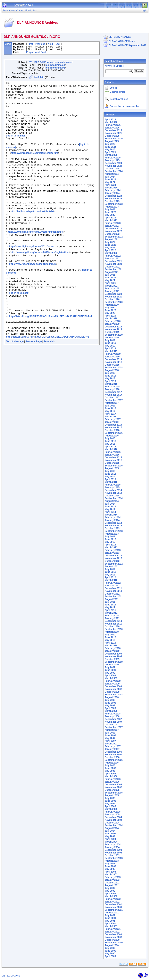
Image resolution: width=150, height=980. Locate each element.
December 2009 (113, 654)
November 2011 (113, 591)
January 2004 (112, 847)
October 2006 (112, 757)
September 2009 (114, 662)
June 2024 (110, 179)
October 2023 (112, 201)
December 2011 (113, 588)
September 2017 (114, 400)
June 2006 (110, 768)
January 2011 (112, 618)
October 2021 (112, 267)
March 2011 (111, 613)
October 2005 (112, 790)
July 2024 (110, 177)
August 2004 (112, 828)
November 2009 (113, 656)
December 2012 (113, 556)
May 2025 (110, 150)
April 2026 (110, 120)
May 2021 (110, 280)
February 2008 (113, 714)
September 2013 (114, 531)
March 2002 (111, 896)
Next (50, 44)
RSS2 (142, 964)
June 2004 (110, 834)
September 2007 (114, 727)
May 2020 (110, 313)
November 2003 (113, 853)
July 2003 (110, 864)
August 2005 (112, 795)
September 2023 (114, 204)
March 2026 (111, 122)
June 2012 (110, 572)
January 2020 (112, 324)
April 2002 (110, 894)
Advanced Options (114, 66)
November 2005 (113, 787)
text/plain (39, 77)
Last (58, 44)
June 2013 (110, 539)
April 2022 (110, 250)
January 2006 (112, 782)
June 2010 (110, 637)
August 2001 (112, 913)
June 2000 (110, 951)
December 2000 (113, 934)
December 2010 (113, 621)
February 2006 (113, 779)
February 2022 (113, 256)
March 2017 (111, 417)
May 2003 (110, 869)
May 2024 (110, 182)
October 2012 (112, 561)
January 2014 (112, 520)
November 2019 (113, 329)
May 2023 (110, 215)
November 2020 (113, 297)
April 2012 (110, 577)
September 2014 (114, 498)
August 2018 (112, 370)
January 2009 (112, 684)
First (30, 44)
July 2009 (110, 667)
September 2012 (114, 564)
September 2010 (114, 629)
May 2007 (110, 738)
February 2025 (113, 158)
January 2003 (112, 880)
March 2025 (111, 155)
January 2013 (112, 553)
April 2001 (110, 924)
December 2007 (113, 719)
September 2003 (114, 858)
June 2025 (110, 147)
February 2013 (113, 550)
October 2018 (112, 365)
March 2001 (111, 926)
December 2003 (113, 850)
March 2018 (111, 384)
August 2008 (112, 697)
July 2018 (110, 373)
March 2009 (111, 678)
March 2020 (111, 318)
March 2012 (111, 580)
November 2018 (113, 362)
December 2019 (113, 327)
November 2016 (113, 428)
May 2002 (110, 891)
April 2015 (110, 479)
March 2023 (111, 220)
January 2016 (112, 455)
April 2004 (110, 839)
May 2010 (110, 640)
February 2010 (113, 648)
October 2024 (112, 169)
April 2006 (110, 774)
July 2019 (110, 340)
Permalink (49, 391)
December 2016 (113, 425)
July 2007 (110, 733)
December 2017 (113, 392)
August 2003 (112, 861)
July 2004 (110, 831)
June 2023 (110, 212)
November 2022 (113, 231)
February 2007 (113, 746)
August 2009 (112, 665)
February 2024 (113, 190)
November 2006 (113, 755)
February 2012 (113, 583)
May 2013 (110, 542)
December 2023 (113, 196)
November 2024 (113, 166)
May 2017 (110, 411)
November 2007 (113, 722)
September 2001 (114, 910)
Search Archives (114, 61)
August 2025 (112, 141)
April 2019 (110, 348)
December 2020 (113, 294)
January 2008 (112, 716)
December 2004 (113, 817)
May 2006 (110, 771)
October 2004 (112, 823)
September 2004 (114, 825)
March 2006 (111, 776)
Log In (113, 88)
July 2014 (110, 504)
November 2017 (113, 395)
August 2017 (112, 403)
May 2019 (110, 346)
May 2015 (110, 477)
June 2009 (110, 670)
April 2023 (110, 218)
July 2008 (110, 700)
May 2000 (110, 954)
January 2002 (112, 902)
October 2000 (112, 940)
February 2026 (113, 125)
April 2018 (110, 381)
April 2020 (110, 316)
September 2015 (114, 466)
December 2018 (113, 359)
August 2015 (112, 468)
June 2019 (110, 343)
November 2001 (113, 907)
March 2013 (111, 547)
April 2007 (110, 741)
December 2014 (113, 490)
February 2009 (113, 681)
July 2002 (110, 888)
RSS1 (133, 964)
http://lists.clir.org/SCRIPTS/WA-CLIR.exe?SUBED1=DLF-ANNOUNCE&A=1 (51, 362)
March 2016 (111, 449)
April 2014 (110, 512)
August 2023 (112, 207)
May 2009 (110, 673)
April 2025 (110, 152)
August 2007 (112, 730)
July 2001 (110, 915)
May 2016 (110, 444)
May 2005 (110, 804)
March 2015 (111, 482)
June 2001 (110, 918)
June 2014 (110, 507)
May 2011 (110, 607)
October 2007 (112, 725)
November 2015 (113, 460)
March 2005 (111, 809)
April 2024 (110, 185)
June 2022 (110, 245)
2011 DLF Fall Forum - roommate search (51, 62)
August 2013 (112, 534)
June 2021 (110, 278)
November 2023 (113, 199)
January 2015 (112, 487)
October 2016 (112, 430)
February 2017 (113, 419)
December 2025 (113, 130)
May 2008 (110, 706)
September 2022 (114, 237)
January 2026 (112, 128)
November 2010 (113, 624)
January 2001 (112, 932)
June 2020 (110, 310)
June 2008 (110, 703)
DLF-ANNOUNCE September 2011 (128, 45)
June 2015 (110, 474)
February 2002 (113, 899)
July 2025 (110, 144)
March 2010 (111, 646)
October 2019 (112, 332)
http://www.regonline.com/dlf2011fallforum (34, 167)
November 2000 (113, 937)
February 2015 (113, 485)
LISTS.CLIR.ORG (11, 976)
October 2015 (112, 463)
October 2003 (112, 855)
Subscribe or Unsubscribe (124, 106)
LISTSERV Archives (120, 37)
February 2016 (113, 452)
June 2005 (110, 801)
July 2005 (110, 798)
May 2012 (110, 575)
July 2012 (110, 569)
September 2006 (114, 760)
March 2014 (111, 515)
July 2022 (110, 242)
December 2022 (113, 229)
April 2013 (110, 545)
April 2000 (110, 956)
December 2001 (113, 904)
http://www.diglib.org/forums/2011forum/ (32, 279)
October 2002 (112, 883)
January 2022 (112, 259)
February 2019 (113, 354)
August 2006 (112, 763)
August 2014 (112, 501)
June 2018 (110, 376)
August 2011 (112, 599)
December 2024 (113, 163)
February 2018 (113, 387)
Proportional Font (36, 52)
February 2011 (113, 616)
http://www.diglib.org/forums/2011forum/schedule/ (36, 262)
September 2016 (114, 433)
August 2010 (112, 632)
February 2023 (113, 223)
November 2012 (113, 558)
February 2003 (113, 877)
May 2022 (110, 248)
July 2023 (110, 209)
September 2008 (114, 695)
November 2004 (113, 820)
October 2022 (112, 234)
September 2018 (114, 368)
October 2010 (112, 626)
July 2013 (110, 537)
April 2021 (110, 283)
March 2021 (111, 286)
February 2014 (113, 517)
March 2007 (111, 744)
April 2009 (110, 676)
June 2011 (110, 605)
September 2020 (114, 302)
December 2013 (113, 523)
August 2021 (112, 272)
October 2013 (112, 528)
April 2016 (110, 447)
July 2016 (110, 438)
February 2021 (113, 289)
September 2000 (114, 943)
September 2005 (114, 793)
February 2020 (113, 321)
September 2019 (114, 335)
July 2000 (110, 948)
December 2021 (113, 261)
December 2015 (113, 457)
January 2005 (112, 815)
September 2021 (114, 269)
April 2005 (110, 806)
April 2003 (110, 872)
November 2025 (113, 133)
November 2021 (113, 264)
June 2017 (110, 408)
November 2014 (113, 493)
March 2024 (111, 188)
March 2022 (111, 253)
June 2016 (110, 441)
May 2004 (110, 836)
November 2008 (113, 689)
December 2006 (113, 752)
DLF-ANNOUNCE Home (122, 41)
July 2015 (110, 471)
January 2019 (112, 357)
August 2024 (112, 174)
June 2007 (110, 735)
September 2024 (114, 171)
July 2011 (110, 602)
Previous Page (34, 391)
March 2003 (111, 874)
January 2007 (112, 749)
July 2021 (110, 275)
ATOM (124, 964)
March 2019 (111, 351)
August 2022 (112, 239)
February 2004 (113, 845)
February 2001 (113, 929)
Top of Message (15, 391)
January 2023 (112, 226)
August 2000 (112, 945)
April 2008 (110, 708)
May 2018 (110, 378)
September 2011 (114, 596)
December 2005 (113, 785)
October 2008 (112, 692)
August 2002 (112, 885)
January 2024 (112, 193)
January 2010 (112, 651)
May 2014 (110, 509)
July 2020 (110, 308)
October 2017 (112, 398)
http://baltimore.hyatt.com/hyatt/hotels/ (32, 237)
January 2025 (112, 160)
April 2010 (110, 643)
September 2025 (114, 139)
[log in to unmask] (55, 65)
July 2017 (110, 406)
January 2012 (112, 586)
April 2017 (110, 414)
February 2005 (113, 812)
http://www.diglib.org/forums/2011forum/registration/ (40, 286)
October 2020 (112, 299)
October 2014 (112, 496)
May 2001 (110, 921)
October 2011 (112, 594)
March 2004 (111, 842)
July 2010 (110, 635)
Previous (40, 44)
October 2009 (112, 659)
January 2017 (112, 422)
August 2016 (112, 436)
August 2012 (112, 567)
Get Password (118, 92)
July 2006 (110, 765)
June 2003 (110, 866)
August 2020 (112, 305)
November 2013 (113, 526)
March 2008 (111, 711)
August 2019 (112, 338)
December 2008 (113, 686)
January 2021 (112, 291)
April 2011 (110, 610)
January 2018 (112, 389)
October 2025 (112, 136)
